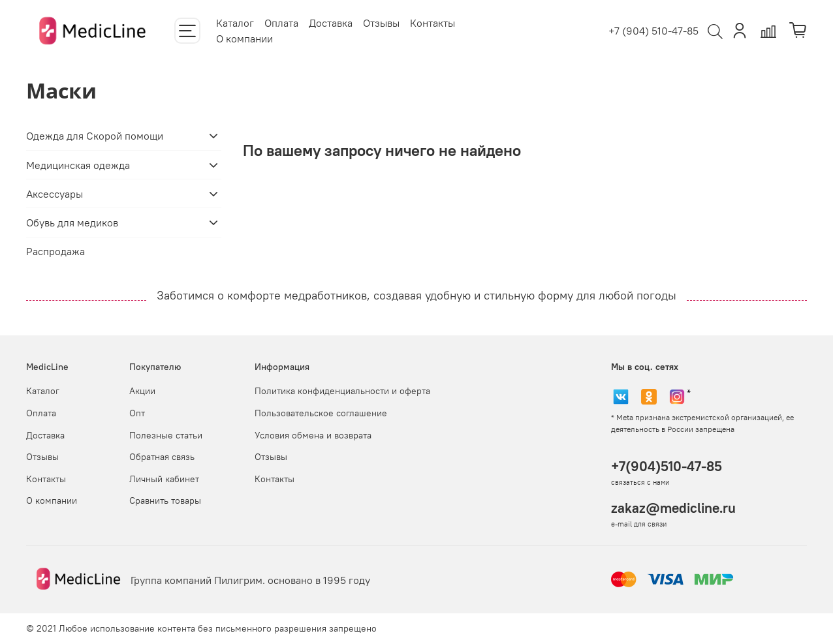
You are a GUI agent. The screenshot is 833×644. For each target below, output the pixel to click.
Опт (137, 413)
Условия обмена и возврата (313, 435)
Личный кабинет (164, 479)
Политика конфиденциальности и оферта (342, 391)
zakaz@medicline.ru (673, 508)
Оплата (281, 23)
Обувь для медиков (72, 222)
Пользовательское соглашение (321, 413)
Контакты (432, 23)
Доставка (331, 23)
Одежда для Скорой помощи (95, 136)
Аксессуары (55, 194)
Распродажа (55, 251)
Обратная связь (162, 457)
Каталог (235, 23)
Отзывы (381, 23)
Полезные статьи (166, 435)
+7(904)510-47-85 (667, 466)
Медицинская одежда (78, 165)
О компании (244, 38)
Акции (142, 391)
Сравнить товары (165, 500)
